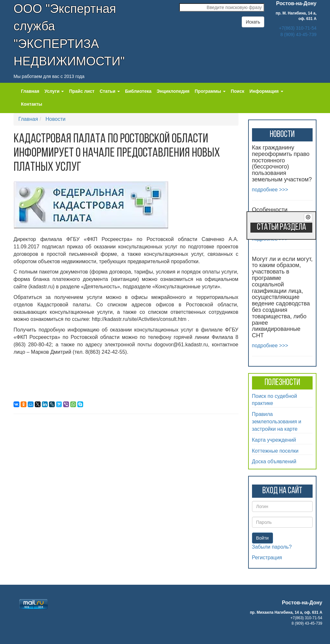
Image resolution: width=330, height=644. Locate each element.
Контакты (32, 104)
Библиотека (138, 91)
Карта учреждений (274, 440)
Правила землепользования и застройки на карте (277, 422)
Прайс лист (82, 91)
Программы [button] (210, 91)
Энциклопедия (173, 91)
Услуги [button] (54, 91)
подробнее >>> (270, 190)
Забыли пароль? (272, 547)
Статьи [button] (110, 91)
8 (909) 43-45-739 (298, 34)
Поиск (238, 91)
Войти (262, 538)
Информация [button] (266, 91)
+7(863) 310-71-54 (298, 28)
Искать (253, 22)
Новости (55, 119)
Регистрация (267, 557)
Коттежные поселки (275, 451)
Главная (30, 91)
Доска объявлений (274, 461)
